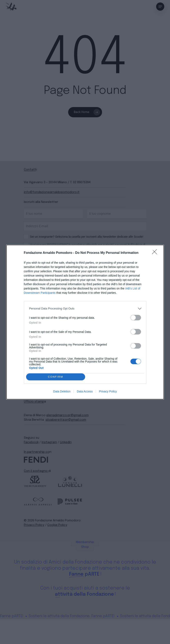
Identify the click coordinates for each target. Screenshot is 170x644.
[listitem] (85, 309)
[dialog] (85, 322)
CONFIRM (56, 377)
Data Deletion (62, 391)
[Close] (156, 253)
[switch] (136, 318)
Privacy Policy (108, 391)
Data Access (85, 391)
